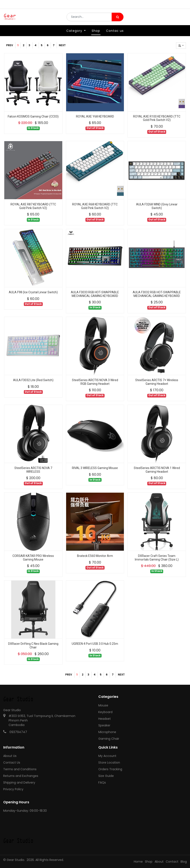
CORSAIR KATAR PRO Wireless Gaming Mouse (33, 558)
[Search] (118, 18)
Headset (105, 719)
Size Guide (106, 776)
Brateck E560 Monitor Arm (95, 556)
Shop (149, 862)
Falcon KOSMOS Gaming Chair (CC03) (33, 116)
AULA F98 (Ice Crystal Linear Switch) (33, 292)
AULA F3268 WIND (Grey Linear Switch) (157, 206)
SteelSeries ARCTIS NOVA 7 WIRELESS (33, 470)
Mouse (103, 705)
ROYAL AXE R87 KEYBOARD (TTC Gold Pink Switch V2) (33, 206)
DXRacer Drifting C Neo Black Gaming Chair (33, 646)
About (159, 862)
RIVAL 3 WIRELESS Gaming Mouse (95, 468)
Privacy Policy (13, 789)
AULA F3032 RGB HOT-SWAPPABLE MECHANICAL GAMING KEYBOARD (157, 294)
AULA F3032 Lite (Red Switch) (33, 380)
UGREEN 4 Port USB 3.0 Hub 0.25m (95, 644)
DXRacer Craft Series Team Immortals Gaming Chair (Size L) (157, 558)
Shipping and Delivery (19, 782)
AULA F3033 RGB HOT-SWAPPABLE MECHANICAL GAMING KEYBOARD (95, 294)
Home (138, 862)
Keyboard (105, 712)
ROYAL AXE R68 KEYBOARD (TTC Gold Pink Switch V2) (95, 206)
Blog (184, 862)
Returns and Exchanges (21, 776)
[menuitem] (96, 34)
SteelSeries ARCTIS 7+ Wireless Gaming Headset (157, 382)
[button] (181, 46)
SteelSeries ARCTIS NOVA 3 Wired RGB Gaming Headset (95, 382)
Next (62, 45)
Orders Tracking (110, 769)
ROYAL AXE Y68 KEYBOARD (95, 116)
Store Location (109, 763)
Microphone (107, 732)
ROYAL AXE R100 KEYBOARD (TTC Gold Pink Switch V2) (157, 118)
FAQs (102, 782)
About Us (10, 756)
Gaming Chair (109, 739)
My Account (107, 756)
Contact (172, 862)
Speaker (104, 725)
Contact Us (12, 763)
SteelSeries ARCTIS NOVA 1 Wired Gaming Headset (157, 470)
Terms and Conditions (20, 769)
